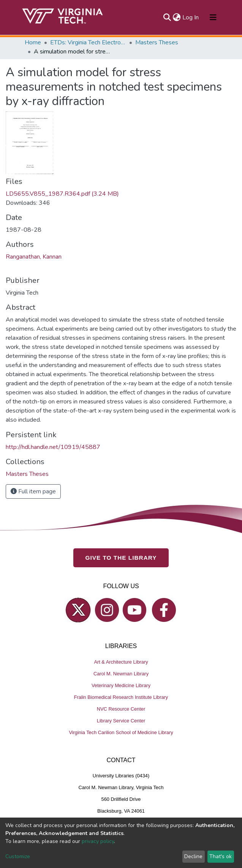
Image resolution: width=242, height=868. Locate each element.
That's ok (221, 856)
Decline (193, 856)
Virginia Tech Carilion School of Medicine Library (121, 732)
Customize (18, 856)
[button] (177, 17)
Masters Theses (157, 42)
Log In (191, 17)
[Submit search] (167, 17)
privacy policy (98, 841)
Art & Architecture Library (121, 662)
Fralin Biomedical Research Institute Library (121, 697)
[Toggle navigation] (213, 17)
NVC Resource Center (121, 709)
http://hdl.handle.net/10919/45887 (53, 447)
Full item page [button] (33, 491)
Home (33, 42)
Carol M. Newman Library (121, 673)
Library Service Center (121, 720)
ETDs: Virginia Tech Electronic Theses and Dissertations (88, 42)
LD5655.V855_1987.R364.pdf (62, 194)
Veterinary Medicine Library (121, 685)
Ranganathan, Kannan (34, 257)
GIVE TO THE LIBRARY (121, 557)
